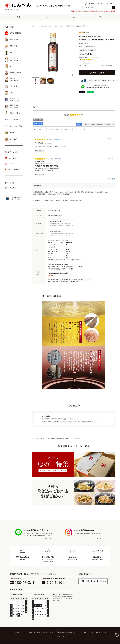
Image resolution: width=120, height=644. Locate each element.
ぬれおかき (107, 11)
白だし (80, 11)
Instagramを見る (99, 538)
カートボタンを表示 (117, 635)
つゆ (74, 17)
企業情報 (38, 632)
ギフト (102, 17)
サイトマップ (83, 632)
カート (110, 4)
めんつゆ (100, 11)
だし (46, 17)
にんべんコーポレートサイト (96, 632)
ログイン (101, 4)
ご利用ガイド (90, 4)
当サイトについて (29, 632)
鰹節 (18, 17)
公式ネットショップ (18, 6)
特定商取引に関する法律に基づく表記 (67, 632)
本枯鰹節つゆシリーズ (59, 26)
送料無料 (113, 11)
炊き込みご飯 (93, 11)
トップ (34, 26)
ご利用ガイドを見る (48, 538)
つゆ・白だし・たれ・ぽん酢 (44, 26)
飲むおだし (86, 11)
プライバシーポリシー (49, 632)
